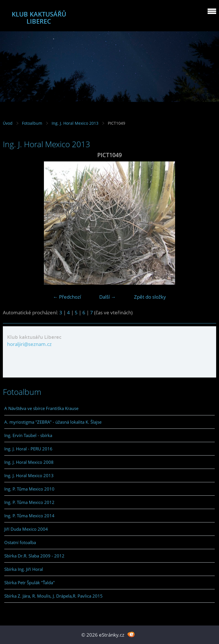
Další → (108, 297)
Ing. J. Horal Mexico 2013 (75, 123)
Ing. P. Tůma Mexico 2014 (29, 516)
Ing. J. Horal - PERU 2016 (28, 449)
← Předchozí (67, 297)
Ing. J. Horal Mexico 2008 (29, 462)
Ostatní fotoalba (20, 542)
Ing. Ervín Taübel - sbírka (28, 435)
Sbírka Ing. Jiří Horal (24, 569)
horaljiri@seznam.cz (29, 344)
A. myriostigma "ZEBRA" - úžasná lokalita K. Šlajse (53, 422)
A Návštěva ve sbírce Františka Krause (41, 408)
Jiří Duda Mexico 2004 (26, 529)
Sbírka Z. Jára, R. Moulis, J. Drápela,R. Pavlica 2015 (53, 596)
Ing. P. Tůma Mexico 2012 (29, 502)
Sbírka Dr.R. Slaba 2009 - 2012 (34, 556)
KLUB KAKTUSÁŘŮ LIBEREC (39, 18)
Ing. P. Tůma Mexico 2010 (29, 489)
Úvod (8, 123)
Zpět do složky (150, 297)
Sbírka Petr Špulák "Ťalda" (30, 583)
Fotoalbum (32, 123)
